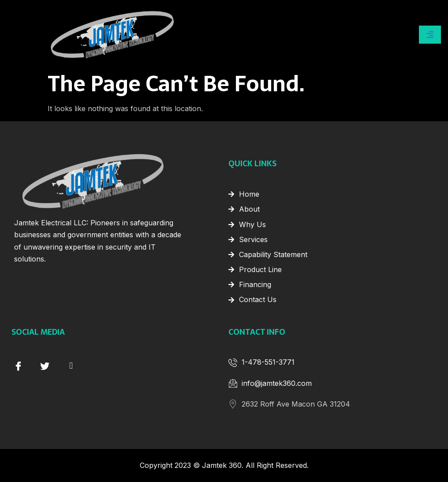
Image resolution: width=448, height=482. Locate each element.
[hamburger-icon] (430, 34)
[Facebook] (18, 365)
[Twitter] (45, 365)
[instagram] (71, 365)
